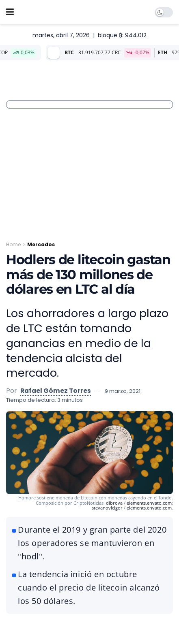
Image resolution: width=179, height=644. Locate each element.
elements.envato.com (149, 503)
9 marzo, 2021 (123, 391)
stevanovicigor (107, 508)
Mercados (41, 244)
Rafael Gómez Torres (56, 391)
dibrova (114, 503)
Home (13, 244)
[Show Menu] (10, 12)
